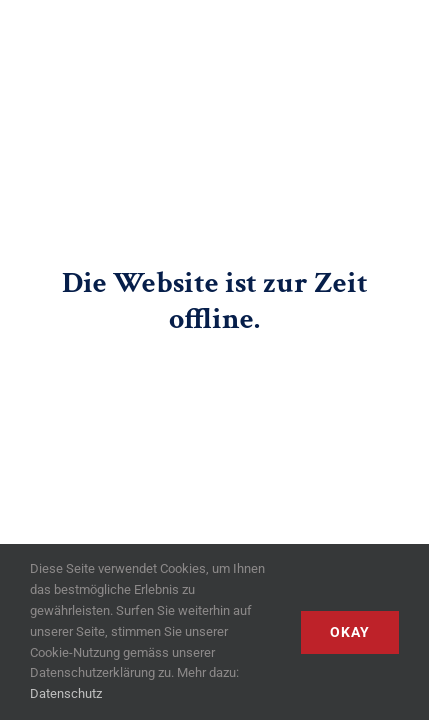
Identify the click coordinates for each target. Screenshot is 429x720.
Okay (350, 632)
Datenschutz (66, 693)
